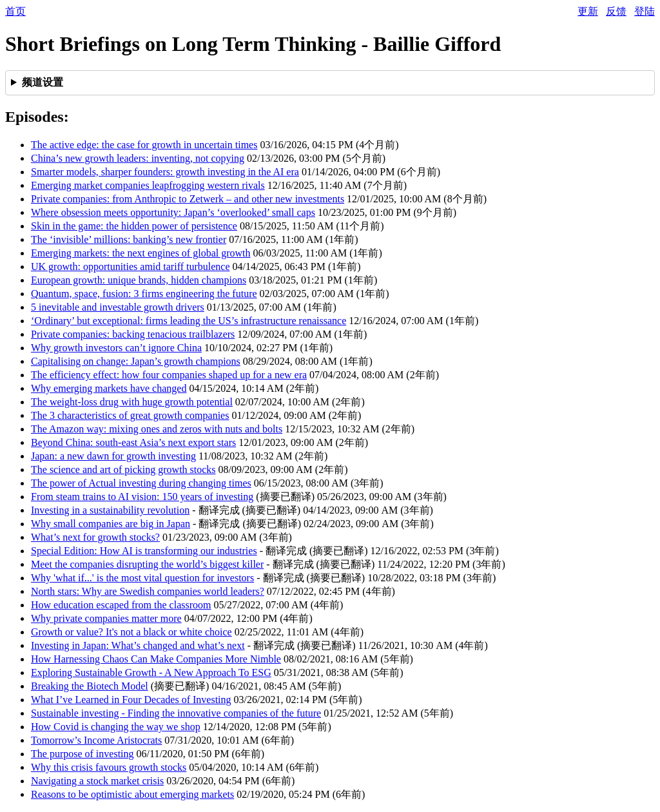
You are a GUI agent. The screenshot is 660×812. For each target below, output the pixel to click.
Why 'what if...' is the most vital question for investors (142, 578)
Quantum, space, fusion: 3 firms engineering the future (144, 294)
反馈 (616, 11)
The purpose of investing (82, 754)
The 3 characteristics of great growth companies (130, 415)
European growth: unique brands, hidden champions (139, 280)
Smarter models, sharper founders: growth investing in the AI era (165, 172)
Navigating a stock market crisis (97, 781)
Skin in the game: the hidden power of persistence (134, 226)
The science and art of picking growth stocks (123, 469)
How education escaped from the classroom (121, 605)
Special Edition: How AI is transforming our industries (144, 551)
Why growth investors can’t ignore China (116, 348)
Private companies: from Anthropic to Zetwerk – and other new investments (188, 199)
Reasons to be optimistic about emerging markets (132, 794)
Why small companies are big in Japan (111, 524)
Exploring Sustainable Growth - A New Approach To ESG (151, 672)
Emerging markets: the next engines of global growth (141, 253)
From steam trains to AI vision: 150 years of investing (142, 497)
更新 (588, 11)
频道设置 (43, 82)
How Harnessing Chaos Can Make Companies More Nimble (156, 659)
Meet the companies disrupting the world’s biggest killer (147, 564)
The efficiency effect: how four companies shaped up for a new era (169, 375)
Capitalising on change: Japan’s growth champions (136, 361)
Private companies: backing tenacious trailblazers (133, 334)
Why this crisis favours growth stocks (109, 767)
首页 (15, 11)
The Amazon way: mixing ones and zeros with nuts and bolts (157, 429)
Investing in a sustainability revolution (110, 510)
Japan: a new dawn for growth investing (113, 456)
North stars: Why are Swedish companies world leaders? (148, 591)
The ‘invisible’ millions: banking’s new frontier (129, 239)
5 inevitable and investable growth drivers (118, 307)
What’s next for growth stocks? (95, 537)
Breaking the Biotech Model (90, 686)
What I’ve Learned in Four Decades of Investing (131, 700)
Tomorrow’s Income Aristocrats (96, 740)
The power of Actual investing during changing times (141, 483)
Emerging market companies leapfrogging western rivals (148, 185)
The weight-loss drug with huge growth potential (132, 402)
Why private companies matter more (106, 618)
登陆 (645, 11)
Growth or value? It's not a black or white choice (131, 632)
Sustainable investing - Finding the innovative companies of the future (176, 713)
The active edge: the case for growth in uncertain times (144, 145)
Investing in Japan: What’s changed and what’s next (138, 645)
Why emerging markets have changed (109, 388)
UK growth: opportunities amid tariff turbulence (131, 266)
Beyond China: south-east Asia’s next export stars (133, 442)
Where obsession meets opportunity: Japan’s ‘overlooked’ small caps (173, 212)
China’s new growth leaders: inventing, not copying (138, 158)
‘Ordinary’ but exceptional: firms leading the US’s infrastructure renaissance (189, 321)
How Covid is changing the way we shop (116, 727)
